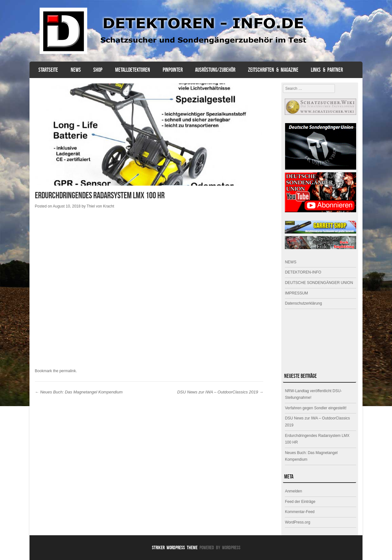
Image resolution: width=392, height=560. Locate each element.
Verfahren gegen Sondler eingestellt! (316, 408)
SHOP (98, 70)
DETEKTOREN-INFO (303, 272)
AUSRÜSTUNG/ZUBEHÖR (215, 70)
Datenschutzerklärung (303, 303)
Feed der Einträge (300, 502)
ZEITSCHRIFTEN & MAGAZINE (273, 70)
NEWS (76, 70)
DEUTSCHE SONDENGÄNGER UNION (319, 283)
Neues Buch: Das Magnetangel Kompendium (79, 392)
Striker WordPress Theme (175, 547)
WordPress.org (297, 522)
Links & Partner (327, 70)
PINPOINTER (173, 70)
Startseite (48, 70)
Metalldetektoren (133, 70)
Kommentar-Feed (300, 512)
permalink (68, 371)
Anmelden (293, 491)
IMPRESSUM (296, 293)
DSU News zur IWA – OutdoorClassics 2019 (220, 392)
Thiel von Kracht (100, 206)
